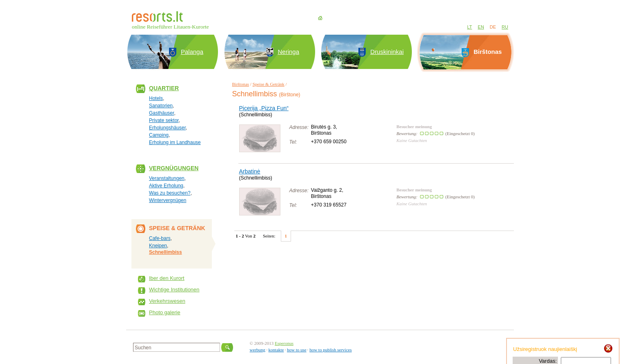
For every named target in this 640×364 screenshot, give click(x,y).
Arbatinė (250, 171)
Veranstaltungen (167, 178)
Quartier (164, 88)
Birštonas (241, 84)
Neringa (289, 52)
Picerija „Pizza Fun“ (264, 108)
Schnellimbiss (166, 252)
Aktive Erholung (166, 186)
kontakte (276, 350)
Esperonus (284, 343)
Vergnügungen (174, 168)
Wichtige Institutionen (174, 290)
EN (481, 27)
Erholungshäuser (167, 128)
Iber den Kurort (167, 278)
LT (470, 27)
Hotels (156, 98)
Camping (159, 135)
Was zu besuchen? (170, 193)
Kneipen (158, 246)
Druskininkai (387, 52)
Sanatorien (161, 106)
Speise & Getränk (269, 84)
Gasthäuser (161, 113)
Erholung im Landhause (175, 142)
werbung (258, 350)
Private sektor (164, 120)
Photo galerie (165, 312)
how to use (297, 350)
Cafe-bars (160, 238)
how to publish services (331, 350)
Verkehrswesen (167, 301)
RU (505, 27)
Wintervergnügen (168, 200)
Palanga (192, 52)
